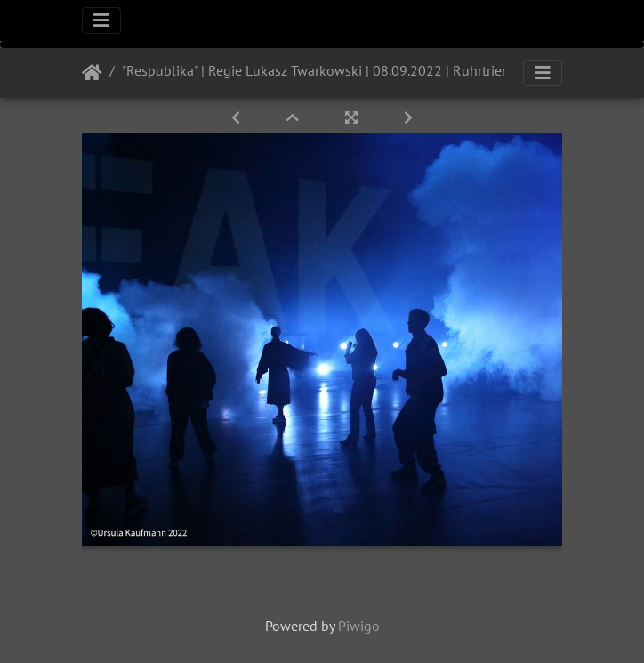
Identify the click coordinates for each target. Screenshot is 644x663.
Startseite (92, 73)
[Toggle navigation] (101, 20)
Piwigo (359, 626)
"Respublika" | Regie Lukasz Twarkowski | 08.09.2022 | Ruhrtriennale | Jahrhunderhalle (379, 70)
